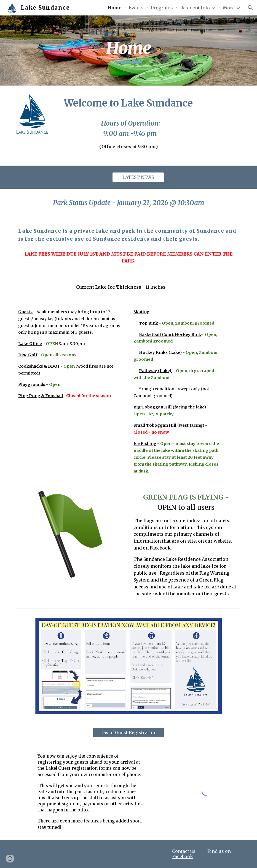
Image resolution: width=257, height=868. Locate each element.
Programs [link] (162, 8)
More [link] (229, 8)
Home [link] (115, 8)
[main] (128, 51)
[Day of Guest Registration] (128, 732)
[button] (250, 8)
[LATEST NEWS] (138, 177)
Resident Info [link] (195, 8)
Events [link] (136, 8)
